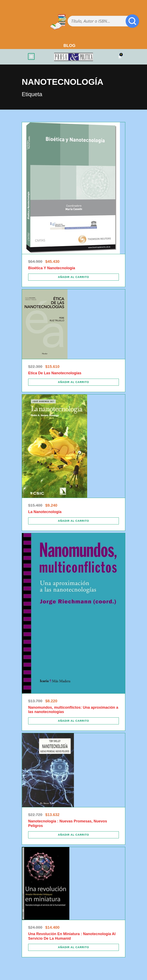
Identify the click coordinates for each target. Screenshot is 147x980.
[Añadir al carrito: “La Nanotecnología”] (73, 521)
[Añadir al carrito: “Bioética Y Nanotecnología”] (73, 277)
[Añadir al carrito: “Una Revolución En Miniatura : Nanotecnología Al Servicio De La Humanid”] (73, 947)
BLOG (70, 45)
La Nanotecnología (45, 512)
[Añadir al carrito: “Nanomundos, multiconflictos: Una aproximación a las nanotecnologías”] (73, 721)
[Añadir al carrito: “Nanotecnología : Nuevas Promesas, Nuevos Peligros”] (73, 835)
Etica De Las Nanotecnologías (55, 373)
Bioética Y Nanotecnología (52, 268)
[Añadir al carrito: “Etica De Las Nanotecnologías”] (73, 382)
